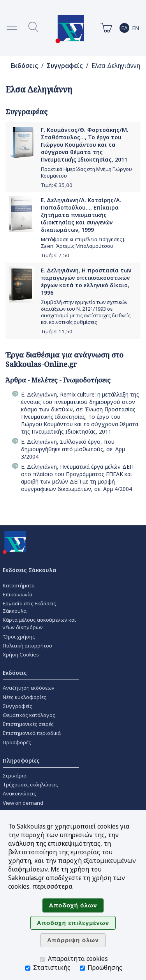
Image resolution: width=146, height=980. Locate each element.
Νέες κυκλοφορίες (25, 697)
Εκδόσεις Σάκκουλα (30, 570)
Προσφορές (17, 742)
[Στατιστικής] (28, 968)
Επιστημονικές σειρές (28, 724)
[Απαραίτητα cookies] (42, 960)
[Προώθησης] (82, 968)
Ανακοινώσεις (19, 793)
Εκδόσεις (25, 66)
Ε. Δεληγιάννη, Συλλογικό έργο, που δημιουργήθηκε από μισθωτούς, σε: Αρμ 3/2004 (73, 449)
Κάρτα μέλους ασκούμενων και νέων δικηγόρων (39, 623)
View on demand (23, 803)
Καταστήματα (19, 585)
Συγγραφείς (65, 66)
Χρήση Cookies (21, 655)
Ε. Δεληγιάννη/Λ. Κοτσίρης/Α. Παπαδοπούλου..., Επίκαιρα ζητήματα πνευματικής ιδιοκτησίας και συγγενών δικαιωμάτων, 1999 (81, 215)
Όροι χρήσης (19, 637)
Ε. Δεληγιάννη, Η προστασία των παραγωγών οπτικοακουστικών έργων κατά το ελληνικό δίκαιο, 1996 (86, 281)
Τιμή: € (57, 185)
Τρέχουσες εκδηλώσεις (30, 784)
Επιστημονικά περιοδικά (32, 733)
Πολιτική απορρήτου (27, 646)
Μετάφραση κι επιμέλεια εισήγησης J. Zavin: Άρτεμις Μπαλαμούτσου (83, 243)
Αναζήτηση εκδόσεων (29, 688)
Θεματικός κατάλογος (29, 715)
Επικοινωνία (18, 594)
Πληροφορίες (21, 760)
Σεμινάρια (15, 775)
